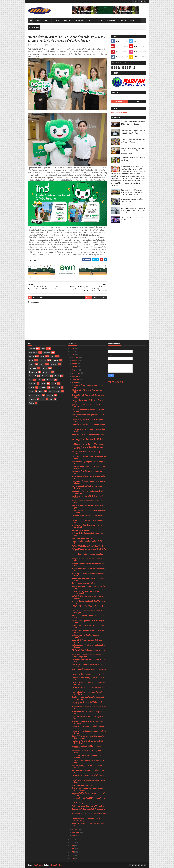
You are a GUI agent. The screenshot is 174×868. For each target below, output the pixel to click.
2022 (73, 842)
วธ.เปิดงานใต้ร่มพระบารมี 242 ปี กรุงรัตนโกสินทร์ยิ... (88, 497)
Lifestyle (100, 20)
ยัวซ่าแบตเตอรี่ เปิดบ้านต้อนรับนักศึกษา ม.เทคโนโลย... (89, 810)
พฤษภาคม (76, 379)
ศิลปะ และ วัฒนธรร (55, 391)
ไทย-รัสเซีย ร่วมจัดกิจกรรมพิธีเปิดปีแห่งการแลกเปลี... (88, 396)
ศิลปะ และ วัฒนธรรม (35, 395)
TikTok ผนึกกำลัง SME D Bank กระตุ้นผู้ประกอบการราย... (88, 641)
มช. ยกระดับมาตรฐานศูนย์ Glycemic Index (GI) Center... (88, 621)
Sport (91, 20)
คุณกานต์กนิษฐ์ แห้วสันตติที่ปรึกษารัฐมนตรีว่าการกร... (89, 799)
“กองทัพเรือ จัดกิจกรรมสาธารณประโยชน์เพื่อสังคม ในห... (87, 693)
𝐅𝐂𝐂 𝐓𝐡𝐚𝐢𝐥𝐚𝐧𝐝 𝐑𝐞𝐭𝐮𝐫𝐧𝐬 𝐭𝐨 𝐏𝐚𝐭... (83, 538)
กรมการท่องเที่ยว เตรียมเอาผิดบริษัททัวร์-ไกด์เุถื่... (89, 674)
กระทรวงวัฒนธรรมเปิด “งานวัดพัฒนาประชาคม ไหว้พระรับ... (89, 511)
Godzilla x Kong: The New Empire (83, 803)
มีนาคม (75, 829)
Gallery (41, 391)
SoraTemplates (39, 865)
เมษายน (75, 382)
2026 (73, 348)
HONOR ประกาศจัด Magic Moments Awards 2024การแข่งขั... (87, 592)
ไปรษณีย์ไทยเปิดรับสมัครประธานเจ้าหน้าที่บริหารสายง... (89, 708)
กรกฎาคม (76, 373)
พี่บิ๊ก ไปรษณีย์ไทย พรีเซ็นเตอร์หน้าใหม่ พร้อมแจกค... (89, 651)
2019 (72, 852)
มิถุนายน (76, 376)
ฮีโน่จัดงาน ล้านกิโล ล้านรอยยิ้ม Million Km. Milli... (87, 391)
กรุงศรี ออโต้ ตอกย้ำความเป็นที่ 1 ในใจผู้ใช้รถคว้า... (87, 717)
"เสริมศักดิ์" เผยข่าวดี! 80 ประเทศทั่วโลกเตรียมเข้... (88, 776)
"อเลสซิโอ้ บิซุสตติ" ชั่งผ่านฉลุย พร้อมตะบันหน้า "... (88, 425)
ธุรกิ (51, 399)
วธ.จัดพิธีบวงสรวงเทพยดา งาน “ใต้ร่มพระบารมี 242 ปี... (88, 516)
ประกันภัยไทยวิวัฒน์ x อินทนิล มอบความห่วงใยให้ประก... (89, 732)
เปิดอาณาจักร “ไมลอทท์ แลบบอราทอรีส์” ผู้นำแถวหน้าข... (89, 458)
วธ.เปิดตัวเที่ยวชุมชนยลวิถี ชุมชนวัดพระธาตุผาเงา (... (88, 415)
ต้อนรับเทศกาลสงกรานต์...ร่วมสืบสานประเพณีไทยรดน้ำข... (88, 698)
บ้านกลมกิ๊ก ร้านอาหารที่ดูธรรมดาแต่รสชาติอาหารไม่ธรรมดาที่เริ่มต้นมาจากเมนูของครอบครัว (133, 151)
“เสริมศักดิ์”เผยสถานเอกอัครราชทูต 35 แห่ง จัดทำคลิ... (89, 550)
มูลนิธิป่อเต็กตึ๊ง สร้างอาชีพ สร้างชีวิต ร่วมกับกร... (89, 444)
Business (38, 20)
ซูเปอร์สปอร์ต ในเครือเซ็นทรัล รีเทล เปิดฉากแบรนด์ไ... (88, 626)
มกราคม (75, 835)
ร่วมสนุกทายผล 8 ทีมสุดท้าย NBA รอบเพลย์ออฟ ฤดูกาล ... (88, 631)
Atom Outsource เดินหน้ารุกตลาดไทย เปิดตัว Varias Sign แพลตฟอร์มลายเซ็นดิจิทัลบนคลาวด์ (133, 210)
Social (47, 20)
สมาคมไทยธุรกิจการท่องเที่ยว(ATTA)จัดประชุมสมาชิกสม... (88, 448)
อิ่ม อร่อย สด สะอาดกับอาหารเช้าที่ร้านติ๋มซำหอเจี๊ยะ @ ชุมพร (133, 141)
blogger (89, 298)
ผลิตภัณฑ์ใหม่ (33, 353)
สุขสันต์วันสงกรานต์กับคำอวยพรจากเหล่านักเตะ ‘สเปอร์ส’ (88, 579)
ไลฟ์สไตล (43, 387)
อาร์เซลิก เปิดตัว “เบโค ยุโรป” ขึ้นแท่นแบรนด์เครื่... (86, 636)
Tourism (56, 20)
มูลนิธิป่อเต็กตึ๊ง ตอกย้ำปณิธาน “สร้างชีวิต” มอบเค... (88, 386)
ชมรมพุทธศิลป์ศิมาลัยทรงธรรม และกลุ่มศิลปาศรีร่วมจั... (89, 794)
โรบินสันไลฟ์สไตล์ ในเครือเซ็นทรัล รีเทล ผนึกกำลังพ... (88, 569)
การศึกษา (54, 364)
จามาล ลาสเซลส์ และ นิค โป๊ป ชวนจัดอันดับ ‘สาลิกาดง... (87, 747)
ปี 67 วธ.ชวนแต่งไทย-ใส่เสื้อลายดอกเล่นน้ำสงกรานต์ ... (87, 757)
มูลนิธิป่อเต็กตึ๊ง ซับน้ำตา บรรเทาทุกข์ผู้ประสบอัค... (87, 472)
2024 (73, 355)
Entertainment (80, 20)
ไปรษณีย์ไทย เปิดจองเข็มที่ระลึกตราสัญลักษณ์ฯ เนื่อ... (88, 713)
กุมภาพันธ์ (76, 832)
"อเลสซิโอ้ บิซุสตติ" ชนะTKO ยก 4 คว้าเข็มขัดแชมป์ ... (88, 420)
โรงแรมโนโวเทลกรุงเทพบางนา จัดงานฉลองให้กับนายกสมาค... (88, 737)
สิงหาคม (75, 370)
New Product (112, 20)
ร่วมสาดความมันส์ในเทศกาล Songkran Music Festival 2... (88, 492)
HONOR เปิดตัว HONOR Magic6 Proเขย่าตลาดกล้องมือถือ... (87, 722)
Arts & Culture (56, 387)
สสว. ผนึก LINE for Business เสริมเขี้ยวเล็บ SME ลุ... (88, 771)
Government (32, 376)
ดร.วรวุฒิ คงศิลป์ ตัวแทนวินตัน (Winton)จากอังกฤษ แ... (87, 453)
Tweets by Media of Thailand (119, 112)
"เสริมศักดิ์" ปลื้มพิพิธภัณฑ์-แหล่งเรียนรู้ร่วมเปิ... (88, 546)
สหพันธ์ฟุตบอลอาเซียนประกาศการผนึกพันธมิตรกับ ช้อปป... (88, 646)
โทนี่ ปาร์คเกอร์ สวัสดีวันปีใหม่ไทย (84, 583)
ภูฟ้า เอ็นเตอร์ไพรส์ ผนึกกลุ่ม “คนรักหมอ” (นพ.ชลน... (86, 406)
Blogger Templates (57, 865)
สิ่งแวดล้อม (45, 376)
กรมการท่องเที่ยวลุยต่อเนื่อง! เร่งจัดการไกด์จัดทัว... (87, 542)
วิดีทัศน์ (31, 391)
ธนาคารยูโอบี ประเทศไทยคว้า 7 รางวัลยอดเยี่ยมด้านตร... (88, 574)
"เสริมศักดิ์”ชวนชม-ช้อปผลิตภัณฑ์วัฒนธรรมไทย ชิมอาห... (89, 467)
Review (132, 20)
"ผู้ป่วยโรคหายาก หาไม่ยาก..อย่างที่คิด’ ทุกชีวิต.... (89, 806)
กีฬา (53, 356)
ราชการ (31, 356)
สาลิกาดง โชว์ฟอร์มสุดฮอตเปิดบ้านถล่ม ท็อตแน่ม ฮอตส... (89, 534)
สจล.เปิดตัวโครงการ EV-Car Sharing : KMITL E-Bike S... (88, 752)
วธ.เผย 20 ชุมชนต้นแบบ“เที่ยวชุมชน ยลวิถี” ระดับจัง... (87, 665)
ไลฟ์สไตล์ (32, 349)
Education (50, 380)
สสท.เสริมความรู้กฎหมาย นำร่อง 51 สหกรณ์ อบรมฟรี (87, 766)
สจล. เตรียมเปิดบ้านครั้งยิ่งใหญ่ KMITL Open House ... (87, 487)
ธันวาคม (76, 357)
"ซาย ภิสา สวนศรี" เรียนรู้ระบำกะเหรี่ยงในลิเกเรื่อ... (88, 678)
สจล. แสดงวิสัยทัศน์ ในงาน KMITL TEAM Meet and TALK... (87, 440)
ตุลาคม (75, 364)
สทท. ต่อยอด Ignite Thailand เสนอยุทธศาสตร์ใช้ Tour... (89, 587)
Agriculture (50, 395)
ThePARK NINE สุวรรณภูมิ (81, 530)
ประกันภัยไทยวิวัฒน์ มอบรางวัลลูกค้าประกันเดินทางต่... (88, 661)
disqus (96, 298)
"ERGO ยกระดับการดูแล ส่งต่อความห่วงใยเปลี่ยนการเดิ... (88, 430)
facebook (103, 298)
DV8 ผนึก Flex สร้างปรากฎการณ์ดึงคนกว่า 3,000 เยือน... (88, 781)
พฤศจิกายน (76, 360)
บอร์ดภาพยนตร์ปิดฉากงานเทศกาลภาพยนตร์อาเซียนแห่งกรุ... (87, 820)
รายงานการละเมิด (115, 382)
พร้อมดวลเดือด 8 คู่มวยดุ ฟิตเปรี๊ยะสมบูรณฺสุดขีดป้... (88, 462)
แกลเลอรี (32, 387)
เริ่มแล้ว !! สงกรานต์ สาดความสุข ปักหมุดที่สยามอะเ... (88, 555)
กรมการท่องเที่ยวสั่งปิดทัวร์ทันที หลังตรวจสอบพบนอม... (88, 761)
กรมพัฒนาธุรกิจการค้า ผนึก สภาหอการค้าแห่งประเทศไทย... (88, 742)
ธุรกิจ (61, 45)
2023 (73, 839)
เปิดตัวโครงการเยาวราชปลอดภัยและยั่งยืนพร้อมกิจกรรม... (88, 411)
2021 (72, 846)
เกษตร (42, 364)
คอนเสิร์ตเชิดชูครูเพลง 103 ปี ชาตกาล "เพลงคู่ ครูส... (88, 401)
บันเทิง (31, 360)
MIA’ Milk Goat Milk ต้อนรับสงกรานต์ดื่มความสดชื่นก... (88, 565)
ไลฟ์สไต (32, 403)
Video (43, 399)
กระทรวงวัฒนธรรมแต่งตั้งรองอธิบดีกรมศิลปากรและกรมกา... (88, 683)
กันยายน (75, 367)
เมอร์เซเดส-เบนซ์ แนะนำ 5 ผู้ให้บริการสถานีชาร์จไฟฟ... (87, 703)
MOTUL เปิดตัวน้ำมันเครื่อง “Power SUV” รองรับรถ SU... (89, 670)
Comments (137, 102)
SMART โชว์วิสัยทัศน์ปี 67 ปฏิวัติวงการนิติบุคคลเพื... (88, 824)
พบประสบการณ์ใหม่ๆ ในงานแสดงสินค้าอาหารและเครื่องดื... (88, 526)
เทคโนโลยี (43, 360)
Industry (44, 384)
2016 (72, 858)
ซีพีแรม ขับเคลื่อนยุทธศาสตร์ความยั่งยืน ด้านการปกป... (89, 502)
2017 (72, 855)
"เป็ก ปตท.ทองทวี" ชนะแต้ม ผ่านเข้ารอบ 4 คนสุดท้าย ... (88, 507)
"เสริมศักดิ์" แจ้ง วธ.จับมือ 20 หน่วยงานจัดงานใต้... (88, 688)
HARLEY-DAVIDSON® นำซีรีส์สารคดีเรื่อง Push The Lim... (88, 607)
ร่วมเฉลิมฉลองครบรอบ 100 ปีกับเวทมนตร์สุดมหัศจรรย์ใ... (89, 617)
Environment (32, 399)
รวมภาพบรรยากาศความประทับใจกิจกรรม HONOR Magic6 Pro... (86, 656)
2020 (73, 849)
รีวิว (40, 380)
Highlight (120, 102)
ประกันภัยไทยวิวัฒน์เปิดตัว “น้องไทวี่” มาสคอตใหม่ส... (88, 727)
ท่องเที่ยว (47, 353)
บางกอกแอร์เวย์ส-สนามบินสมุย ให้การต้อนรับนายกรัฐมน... (87, 612)
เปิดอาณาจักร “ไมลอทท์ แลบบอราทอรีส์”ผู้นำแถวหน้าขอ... (89, 482)
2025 (73, 351)
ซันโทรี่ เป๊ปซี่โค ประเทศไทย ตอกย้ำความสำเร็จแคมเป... (88, 597)
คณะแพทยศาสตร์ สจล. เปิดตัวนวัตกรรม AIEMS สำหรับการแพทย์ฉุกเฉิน (133, 123)
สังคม (43, 356)
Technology (67, 20)
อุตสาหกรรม (46, 372)
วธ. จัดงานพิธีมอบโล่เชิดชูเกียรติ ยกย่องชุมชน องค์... (88, 521)
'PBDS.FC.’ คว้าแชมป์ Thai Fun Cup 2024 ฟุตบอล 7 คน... (89, 435)
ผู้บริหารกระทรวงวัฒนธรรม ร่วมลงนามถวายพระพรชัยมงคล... (87, 789)
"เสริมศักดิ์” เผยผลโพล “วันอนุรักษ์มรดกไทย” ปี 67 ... (89, 815)
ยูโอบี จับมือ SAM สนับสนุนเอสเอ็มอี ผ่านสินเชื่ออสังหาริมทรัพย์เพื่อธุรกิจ (133, 132)
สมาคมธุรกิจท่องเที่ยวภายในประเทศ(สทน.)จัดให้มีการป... (89, 477)
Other (122, 20)
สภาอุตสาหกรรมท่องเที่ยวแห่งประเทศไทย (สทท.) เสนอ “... (89, 560)
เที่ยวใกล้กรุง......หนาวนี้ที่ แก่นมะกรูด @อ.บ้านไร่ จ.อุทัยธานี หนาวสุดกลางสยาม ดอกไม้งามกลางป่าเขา (132, 192)
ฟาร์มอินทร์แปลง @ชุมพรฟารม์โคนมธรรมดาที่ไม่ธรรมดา (132, 200)
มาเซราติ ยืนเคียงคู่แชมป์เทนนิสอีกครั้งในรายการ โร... (89, 602)
